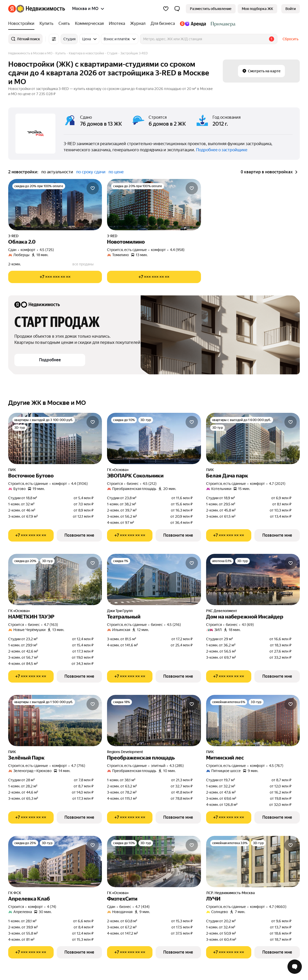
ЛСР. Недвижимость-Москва (230, 893)
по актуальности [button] (57, 172)
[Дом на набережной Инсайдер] (253, 579)
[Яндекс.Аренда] (193, 24)
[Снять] (64, 24)
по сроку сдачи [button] (91, 172)
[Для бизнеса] (163, 24)
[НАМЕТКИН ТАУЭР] (55, 579)
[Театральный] (154, 579)
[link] (291, 9)
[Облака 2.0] (55, 205)
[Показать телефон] (55, 277)
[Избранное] (166, 9)
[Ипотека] (117, 24)
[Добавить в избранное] (93, 188)
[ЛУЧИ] (253, 862)
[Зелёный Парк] (55, 721)
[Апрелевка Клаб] (55, 862)
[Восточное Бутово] (55, 438)
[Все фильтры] (54, 39)
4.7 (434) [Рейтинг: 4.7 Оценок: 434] (142, 907)
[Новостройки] (23, 24)
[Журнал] (138, 24)
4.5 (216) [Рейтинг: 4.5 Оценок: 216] (174, 625)
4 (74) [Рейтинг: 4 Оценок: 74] (52, 907)
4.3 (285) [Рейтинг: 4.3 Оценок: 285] (177, 766)
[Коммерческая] (89, 24)
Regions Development (125, 752)
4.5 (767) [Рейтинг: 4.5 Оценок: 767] (276, 766)
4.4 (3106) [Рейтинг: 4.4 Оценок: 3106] (79, 484)
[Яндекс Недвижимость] (41, 9)
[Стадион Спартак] (222, 24)
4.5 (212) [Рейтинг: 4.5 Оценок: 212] (150, 484)
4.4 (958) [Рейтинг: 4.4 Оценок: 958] (177, 250)
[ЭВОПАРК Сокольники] (154, 438)
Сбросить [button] (291, 39)
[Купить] (46, 24)
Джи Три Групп (120, 611)
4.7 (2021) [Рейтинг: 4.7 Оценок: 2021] (277, 484)
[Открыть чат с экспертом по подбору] (295, 967)
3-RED (13, 236)
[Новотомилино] (154, 205)
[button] (177, 9)
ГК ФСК (15, 893)
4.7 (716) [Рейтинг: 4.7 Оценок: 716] (78, 766)
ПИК (12, 470)
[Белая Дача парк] (253, 438)
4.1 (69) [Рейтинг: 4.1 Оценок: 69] (248, 625)
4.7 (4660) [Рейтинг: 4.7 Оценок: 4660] (278, 907)
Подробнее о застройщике (222, 150)
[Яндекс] (12, 9)
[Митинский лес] (253, 721)
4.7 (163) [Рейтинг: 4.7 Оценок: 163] (51, 625)
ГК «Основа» (118, 470)
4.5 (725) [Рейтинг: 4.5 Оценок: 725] (47, 250)
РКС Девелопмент (222, 611)
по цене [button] (116, 172)
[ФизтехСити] (154, 862)
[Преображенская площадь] (154, 721)
